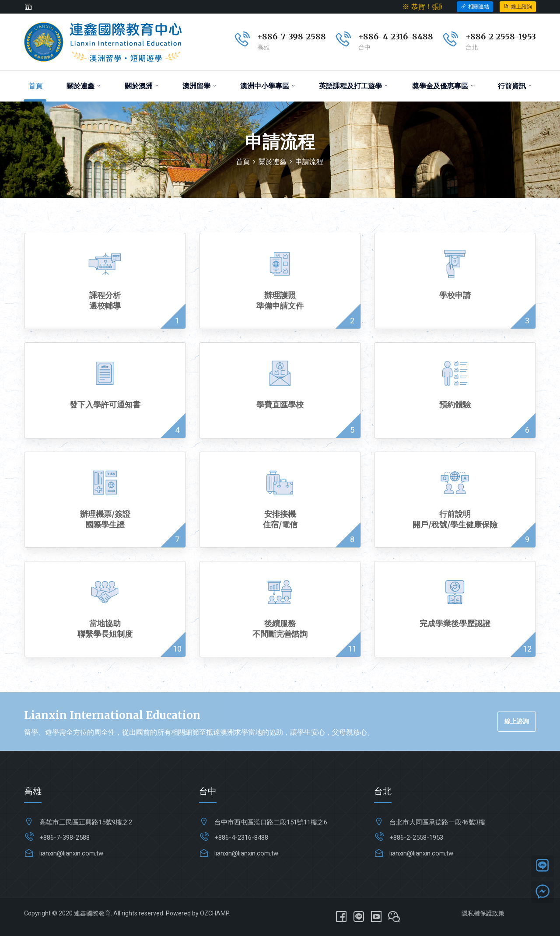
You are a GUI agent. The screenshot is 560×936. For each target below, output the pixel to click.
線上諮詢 (518, 7)
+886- (477, 37)
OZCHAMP (214, 913)
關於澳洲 (142, 86)
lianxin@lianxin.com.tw (71, 853)
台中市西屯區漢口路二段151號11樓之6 (271, 822)
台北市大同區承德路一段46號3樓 (437, 822)
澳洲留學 (199, 86)
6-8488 (418, 37)
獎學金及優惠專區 (443, 86)
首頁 (35, 86)
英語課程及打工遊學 (353, 86)
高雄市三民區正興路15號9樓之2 (86, 822)
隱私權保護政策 (483, 913)
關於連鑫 (83, 86)
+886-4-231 (381, 37)
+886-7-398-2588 (292, 37)
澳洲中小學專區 (268, 86)
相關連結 (475, 7)
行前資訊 (515, 86)
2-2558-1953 (513, 37)
